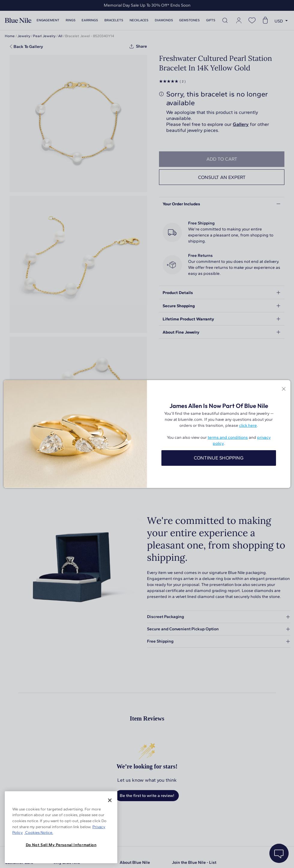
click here (248, 425)
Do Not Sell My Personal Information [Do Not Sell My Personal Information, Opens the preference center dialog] (61, 845)
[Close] (110, 800)
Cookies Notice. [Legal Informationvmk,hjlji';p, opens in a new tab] (39, 832)
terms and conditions (228, 437)
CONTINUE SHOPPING (219, 458)
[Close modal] (284, 389)
